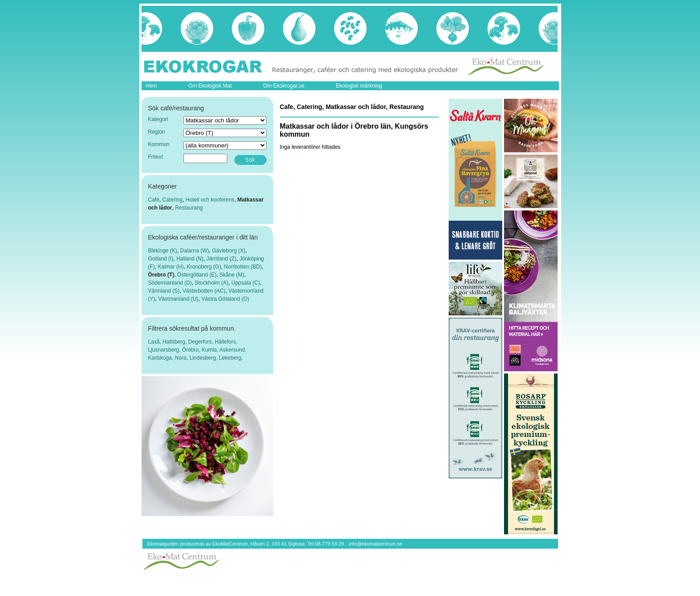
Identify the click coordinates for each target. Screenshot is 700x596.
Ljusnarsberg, (165, 350)
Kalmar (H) (171, 267)
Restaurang (189, 208)
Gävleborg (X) (229, 251)
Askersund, (233, 350)
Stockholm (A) (211, 283)
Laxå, (156, 342)
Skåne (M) (232, 275)
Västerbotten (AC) (204, 291)
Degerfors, (202, 342)
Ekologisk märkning (359, 86)
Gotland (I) (161, 259)
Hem (152, 86)
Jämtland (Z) (221, 259)
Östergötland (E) (197, 275)
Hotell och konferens (210, 200)
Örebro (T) (161, 275)
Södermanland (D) (170, 283)
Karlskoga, (162, 358)
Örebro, (192, 350)
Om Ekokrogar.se (284, 86)
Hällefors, (226, 342)
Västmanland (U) (178, 299)
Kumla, (211, 350)
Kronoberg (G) (204, 267)
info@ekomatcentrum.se (375, 544)
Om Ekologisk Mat (210, 86)
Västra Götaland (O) (225, 299)
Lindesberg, (204, 358)
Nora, (182, 358)
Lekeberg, (231, 358)
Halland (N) (190, 259)
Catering (173, 200)
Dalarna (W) (195, 251)
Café (154, 200)
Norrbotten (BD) (243, 267)
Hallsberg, (175, 342)
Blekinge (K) (163, 251)
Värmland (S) (164, 291)
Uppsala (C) (246, 283)
